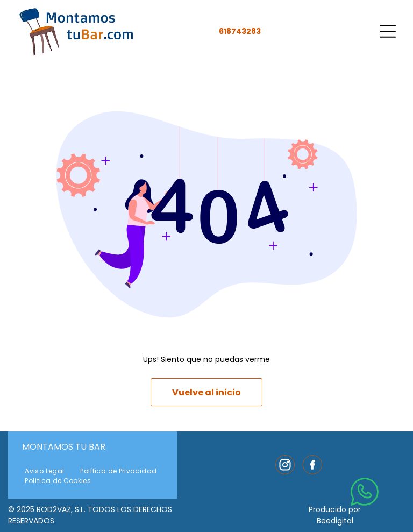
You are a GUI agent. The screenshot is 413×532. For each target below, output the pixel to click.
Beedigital (335, 521)
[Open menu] (388, 31)
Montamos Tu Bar (64, 447)
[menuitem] (44, 471)
